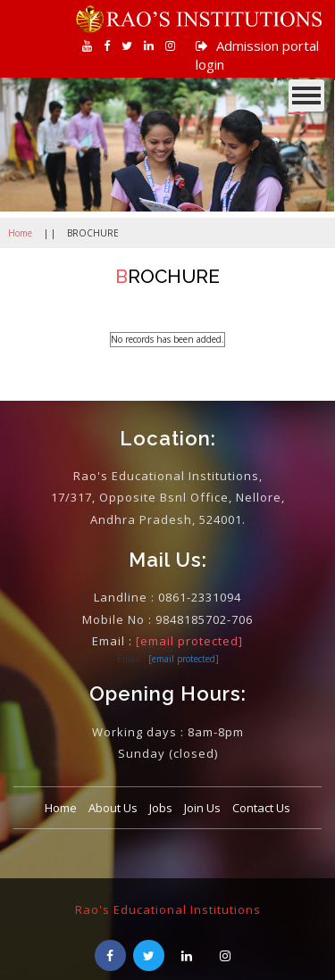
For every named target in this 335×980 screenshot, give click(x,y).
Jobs (161, 808)
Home (20, 233)
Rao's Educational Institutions (168, 909)
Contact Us (261, 808)
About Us (113, 808)
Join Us (202, 808)
